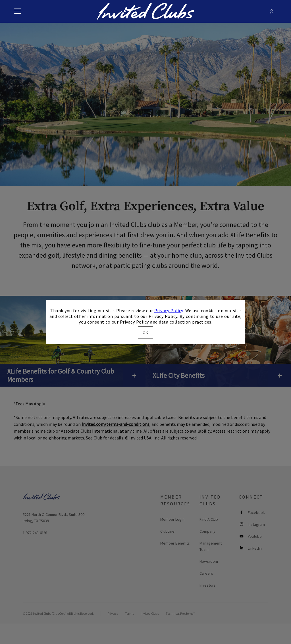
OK (145, 333)
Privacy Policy (169, 310)
